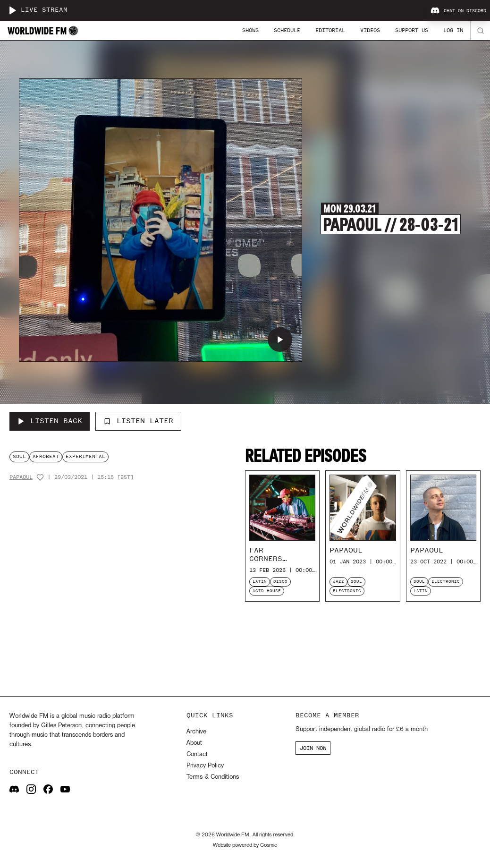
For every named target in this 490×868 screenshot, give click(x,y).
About (194, 743)
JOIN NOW (313, 748)
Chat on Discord (458, 11)
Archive (196, 732)
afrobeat (46, 456)
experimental (85, 456)
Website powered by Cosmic (245, 845)
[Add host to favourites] (40, 477)
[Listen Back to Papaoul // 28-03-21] (50, 421)
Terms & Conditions (213, 777)
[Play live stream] (12, 10)
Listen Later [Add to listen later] (138, 421)
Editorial (330, 30)
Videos (370, 30)
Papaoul (21, 477)
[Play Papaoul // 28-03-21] (280, 340)
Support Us (412, 30)
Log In (453, 30)
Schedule (287, 30)
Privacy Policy (205, 766)
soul (19, 456)
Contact (197, 754)
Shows (250, 30)
